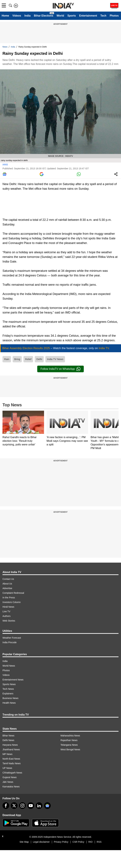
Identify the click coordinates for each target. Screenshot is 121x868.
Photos (114, 16)
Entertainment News (13, 680)
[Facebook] (6, 806)
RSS (99, 842)
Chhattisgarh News (12, 773)
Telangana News (69, 745)
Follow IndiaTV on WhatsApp (60, 369)
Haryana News (10, 745)
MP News (7, 754)
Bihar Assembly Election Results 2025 (27, 348)
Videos (17, 16)
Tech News (8, 689)
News (5, 47)
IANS (5, 165)
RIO (91, 842)
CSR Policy (78, 842)
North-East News (11, 759)
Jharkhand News (11, 749)
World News (9, 666)
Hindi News (8, 607)
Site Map (24, 842)
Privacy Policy (61, 842)
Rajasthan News (69, 740)
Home (5, 16)
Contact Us (8, 579)
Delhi (39, 359)
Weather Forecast (12, 638)
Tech (103, 16)
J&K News (8, 782)
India (28, 16)
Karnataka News (11, 787)
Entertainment (88, 16)
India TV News (55, 359)
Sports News (9, 684)
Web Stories (9, 621)
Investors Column (12, 602)
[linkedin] (39, 806)
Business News (10, 698)
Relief (28, 359)
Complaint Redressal (13, 593)
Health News (9, 703)
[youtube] (31, 806)
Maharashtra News (70, 736)
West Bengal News (70, 749)
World (60, 16)
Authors (6, 616)
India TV (104, 348)
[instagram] (22, 806)
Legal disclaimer (41, 842)
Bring (17, 359)
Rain (7, 359)
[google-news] (47, 806)
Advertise (7, 588)
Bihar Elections (44, 16)
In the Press (9, 598)
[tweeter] (14, 806)
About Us (7, 584)
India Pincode (10, 642)
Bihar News (8, 736)
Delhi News (8, 740)
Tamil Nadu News (12, 763)
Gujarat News (10, 777)
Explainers (8, 694)
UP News (7, 768)
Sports (72, 16)
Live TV (6, 611)
